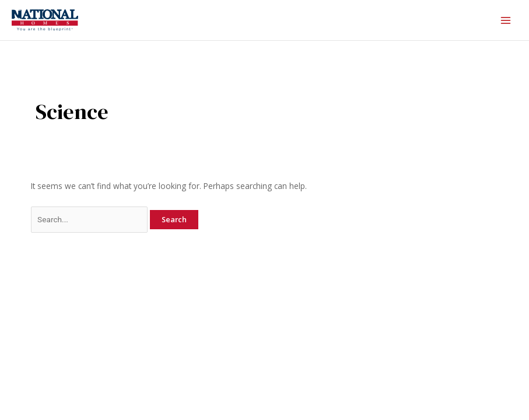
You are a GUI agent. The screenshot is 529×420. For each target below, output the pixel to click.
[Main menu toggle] (506, 20)
